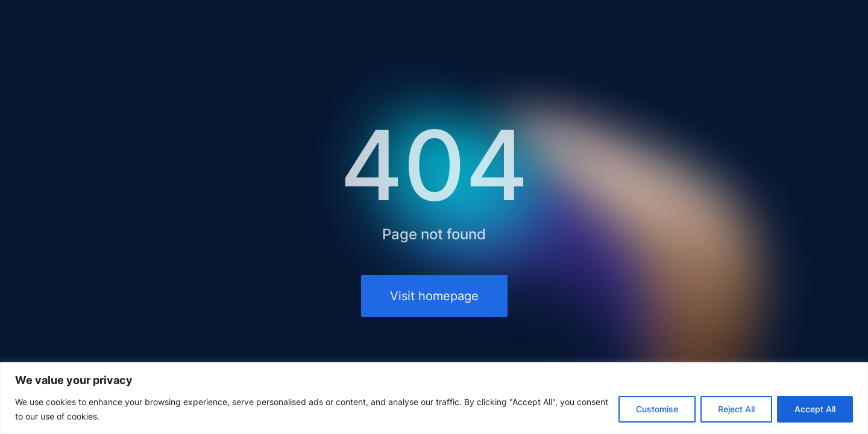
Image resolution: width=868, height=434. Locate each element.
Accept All (815, 409)
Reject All (736, 409)
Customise (657, 409)
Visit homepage (434, 296)
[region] (434, 398)
